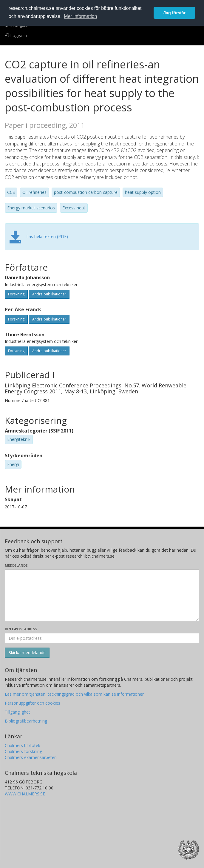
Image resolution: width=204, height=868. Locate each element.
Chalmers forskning (23, 751)
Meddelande (16, 565)
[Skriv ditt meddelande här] (102, 595)
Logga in (16, 35)
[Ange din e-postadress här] (102, 638)
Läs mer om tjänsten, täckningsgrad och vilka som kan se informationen (75, 694)
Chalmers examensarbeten (31, 757)
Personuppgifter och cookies (33, 703)
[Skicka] (27, 653)
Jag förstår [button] (174, 13)
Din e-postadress (21, 629)
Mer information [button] (80, 16)
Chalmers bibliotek (23, 745)
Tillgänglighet (17, 712)
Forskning (16, 294)
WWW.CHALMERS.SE (25, 794)
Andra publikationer (49, 294)
